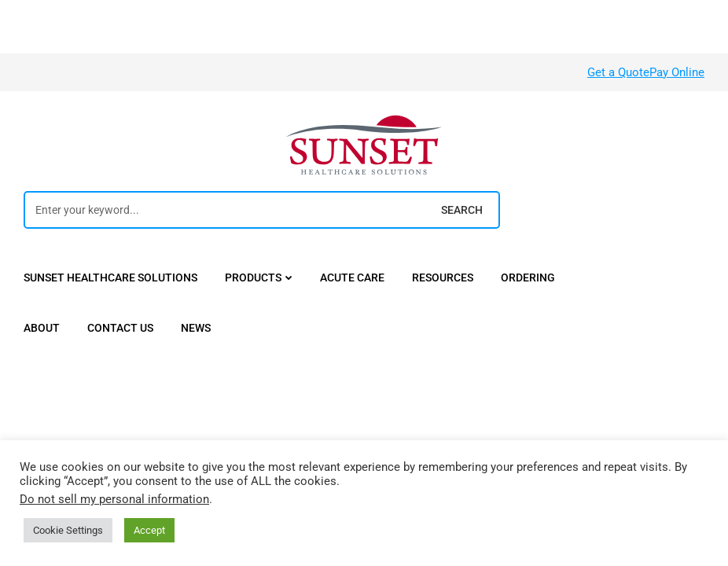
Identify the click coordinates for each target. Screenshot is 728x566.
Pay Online (677, 72)
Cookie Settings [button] (68, 530)
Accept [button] (149, 530)
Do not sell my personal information (114, 499)
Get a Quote (618, 72)
